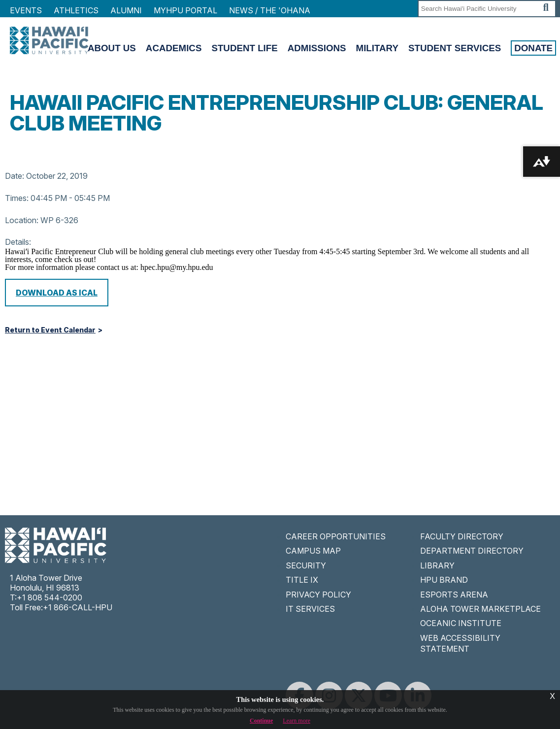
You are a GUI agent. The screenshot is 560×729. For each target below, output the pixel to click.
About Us (112, 48)
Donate (533, 48)
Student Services (455, 48)
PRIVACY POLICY (318, 595)
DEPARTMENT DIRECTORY (472, 551)
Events (26, 10)
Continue (261, 721)
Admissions (317, 48)
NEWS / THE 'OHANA (270, 10)
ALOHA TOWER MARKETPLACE (480, 609)
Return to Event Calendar (50, 330)
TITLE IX (302, 580)
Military (377, 48)
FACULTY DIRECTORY (462, 536)
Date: (15, 176)
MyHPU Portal (185, 10)
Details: (18, 242)
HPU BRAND (444, 580)
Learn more (296, 721)
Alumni (126, 10)
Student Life (244, 48)
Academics (174, 48)
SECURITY (306, 565)
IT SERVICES (310, 609)
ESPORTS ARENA (454, 595)
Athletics (76, 10)
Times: (17, 198)
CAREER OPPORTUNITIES (336, 536)
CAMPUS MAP (313, 551)
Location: (22, 220)
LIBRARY (437, 565)
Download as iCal (57, 293)
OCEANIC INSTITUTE (461, 623)
